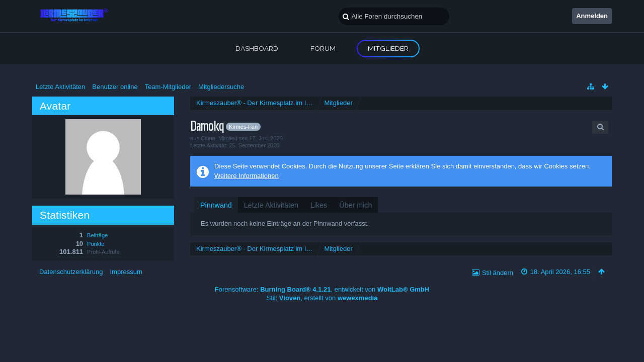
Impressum (126, 272)
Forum (323, 48)
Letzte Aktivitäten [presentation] (271, 205)
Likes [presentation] (319, 205)
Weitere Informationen (247, 176)
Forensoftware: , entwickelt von (322, 289)
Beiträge (97, 235)
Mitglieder (388, 48)
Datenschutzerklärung (71, 272)
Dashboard (257, 48)
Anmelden (592, 16)
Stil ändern (498, 273)
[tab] (216, 205)
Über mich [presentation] (355, 205)
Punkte (96, 244)
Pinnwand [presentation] (216, 205)
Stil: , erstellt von (322, 298)
